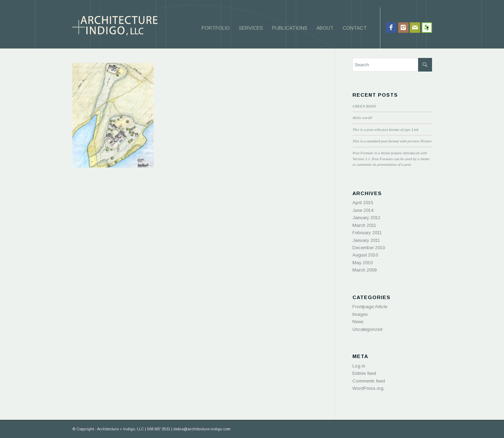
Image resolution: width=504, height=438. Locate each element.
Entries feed (364, 373)
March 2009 (364, 270)
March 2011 (364, 225)
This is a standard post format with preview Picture (392, 141)
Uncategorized (367, 329)
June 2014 (363, 210)
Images (360, 314)
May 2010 (363, 263)
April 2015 (363, 203)
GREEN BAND (364, 106)
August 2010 (365, 255)
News (358, 322)
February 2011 (367, 233)
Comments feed (369, 381)
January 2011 (366, 240)
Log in (359, 366)
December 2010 (369, 248)
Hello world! (362, 118)
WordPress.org (368, 388)
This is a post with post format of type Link (385, 129)
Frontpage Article (370, 307)
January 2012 (366, 218)
